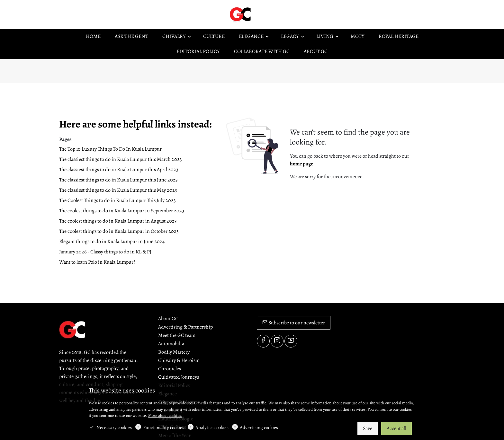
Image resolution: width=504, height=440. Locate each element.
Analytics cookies (212, 427)
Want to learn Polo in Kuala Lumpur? (97, 262)
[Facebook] (263, 341)
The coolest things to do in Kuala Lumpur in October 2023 (119, 231)
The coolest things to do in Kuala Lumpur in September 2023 (122, 211)
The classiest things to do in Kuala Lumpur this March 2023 (121, 159)
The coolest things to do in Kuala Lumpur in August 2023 (118, 221)
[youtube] (291, 341)
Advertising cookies (259, 427)
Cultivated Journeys (179, 377)
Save (368, 428)
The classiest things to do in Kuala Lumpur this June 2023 (118, 180)
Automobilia (171, 344)
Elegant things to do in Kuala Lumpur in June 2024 (112, 242)
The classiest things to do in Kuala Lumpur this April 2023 (119, 170)
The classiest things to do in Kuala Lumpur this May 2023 (118, 190)
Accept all (396, 428)
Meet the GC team (177, 335)
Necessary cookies (114, 427)
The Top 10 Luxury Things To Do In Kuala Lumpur (110, 149)
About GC (168, 319)
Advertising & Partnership (185, 327)
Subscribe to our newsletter (294, 323)
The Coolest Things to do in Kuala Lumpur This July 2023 (117, 200)
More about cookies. (165, 415)
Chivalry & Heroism (179, 360)
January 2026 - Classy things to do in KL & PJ (105, 252)
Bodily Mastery (174, 352)
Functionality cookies (164, 427)
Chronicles (170, 369)
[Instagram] (277, 341)
